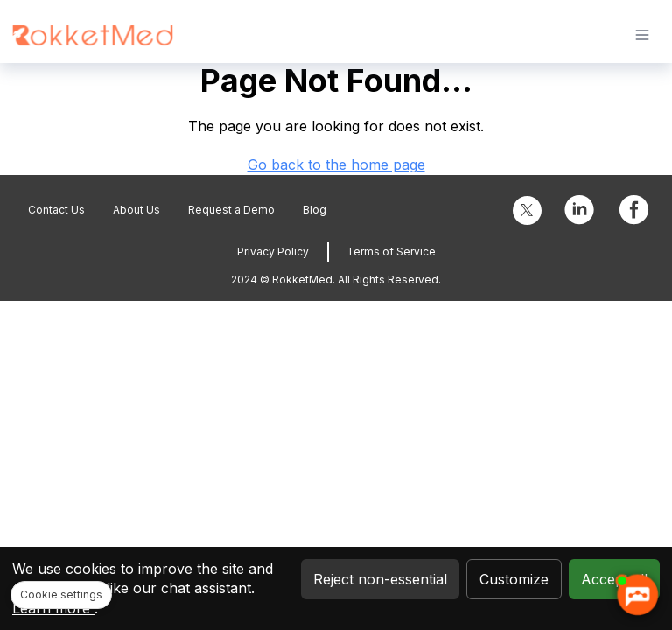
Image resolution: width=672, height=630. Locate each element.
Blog (315, 210)
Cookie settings (61, 595)
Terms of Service (391, 252)
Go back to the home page (336, 164)
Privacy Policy (273, 252)
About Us (136, 210)
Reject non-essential (380, 579)
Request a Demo (231, 210)
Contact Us (56, 210)
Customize (514, 579)
